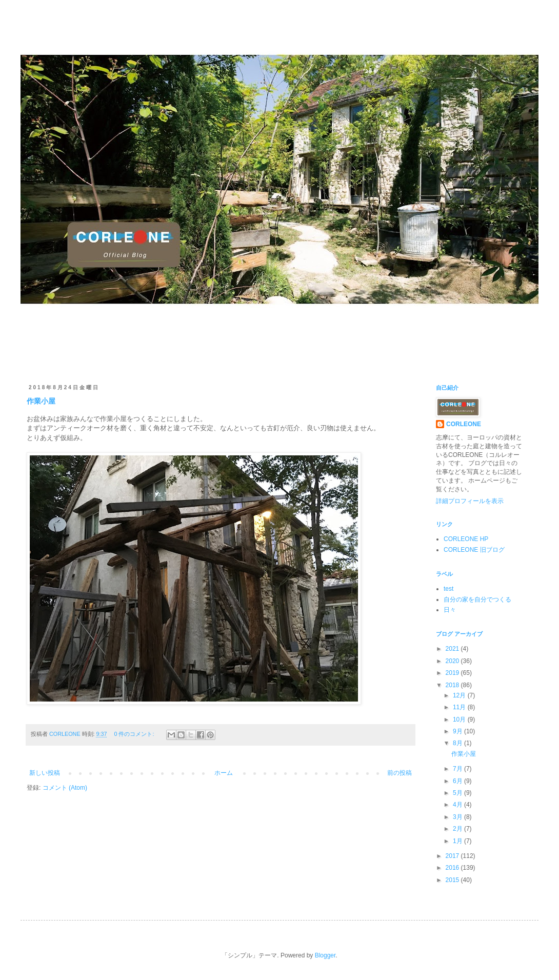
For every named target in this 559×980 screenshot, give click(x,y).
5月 (458, 793)
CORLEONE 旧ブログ (474, 550)
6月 (458, 781)
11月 (460, 707)
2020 (453, 661)
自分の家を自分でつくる (477, 599)
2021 (453, 649)
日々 (450, 610)
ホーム (224, 773)
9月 (458, 731)
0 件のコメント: (135, 734)
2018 (453, 685)
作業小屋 (41, 401)
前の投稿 (400, 773)
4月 (458, 805)
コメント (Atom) (65, 788)
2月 (458, 829)
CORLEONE (464, 424)
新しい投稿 (45, 773)
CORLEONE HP (466, 539)
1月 (458, 841)
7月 (458, 769)
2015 (453, 880)
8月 (458, 743)
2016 (453, 868)
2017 (453, 856)
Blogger (325, 955)
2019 (453, 673)
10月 (460, 719)
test (448, 589)
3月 (458, 817)
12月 (460, 695)
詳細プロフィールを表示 (470, 501)
